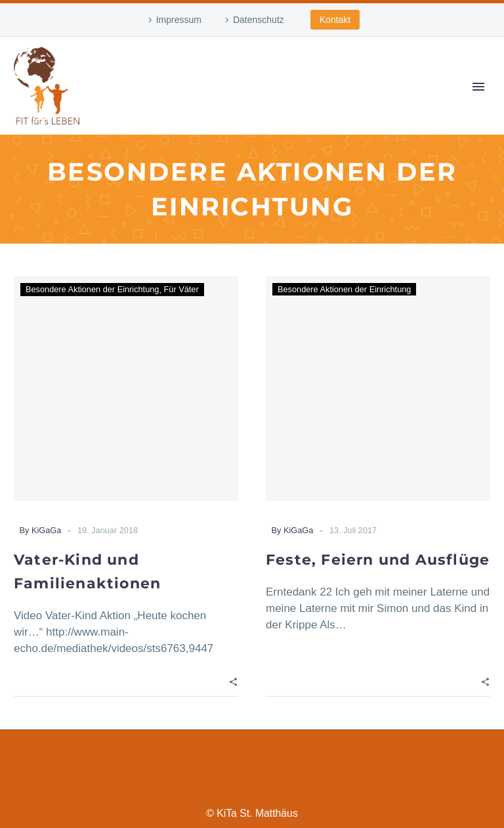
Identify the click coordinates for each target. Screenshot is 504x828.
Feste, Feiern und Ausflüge (378, 560)
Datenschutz (259, 20)
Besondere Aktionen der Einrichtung (92, 289)
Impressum (179, 20)
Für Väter (181, 289)
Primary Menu (478, 87)
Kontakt (335, 20)
